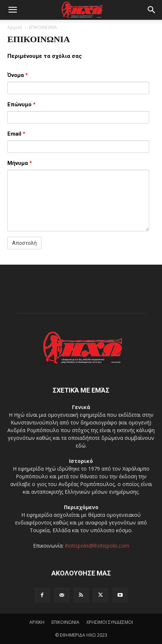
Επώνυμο (21, 104)
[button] (12, 10)
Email (16, 134)
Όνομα (18, 75)
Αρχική (15, 27)
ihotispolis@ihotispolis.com (97, 546)
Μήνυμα (20, 163)
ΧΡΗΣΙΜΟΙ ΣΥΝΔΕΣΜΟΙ (110, 622)
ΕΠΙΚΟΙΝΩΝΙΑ (65, 622)
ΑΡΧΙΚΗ (37, 622)
